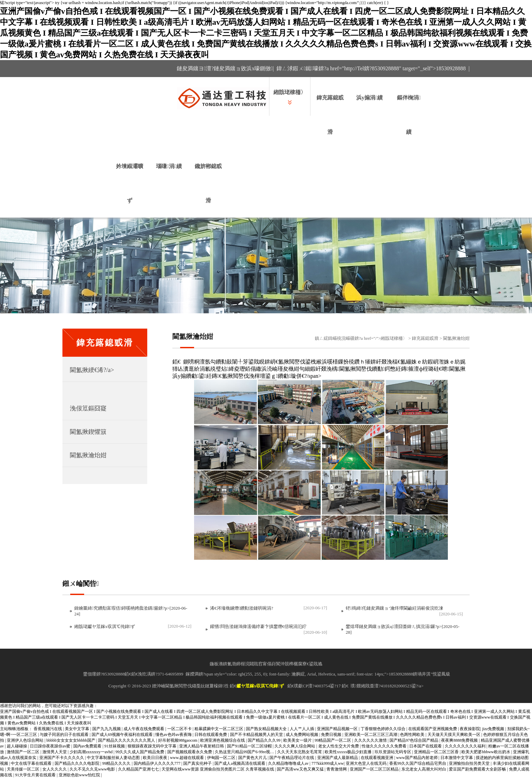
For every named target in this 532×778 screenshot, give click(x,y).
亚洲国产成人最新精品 (338, 758)
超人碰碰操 (17, 746)
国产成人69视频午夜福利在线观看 (123, 735)
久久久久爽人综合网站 (295, 746)
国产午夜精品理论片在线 (292, 758)
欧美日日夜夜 (156, 758)
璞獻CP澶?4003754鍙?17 (317, 686)
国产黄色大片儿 (253, 758)
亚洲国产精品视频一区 (338, 729)
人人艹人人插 (302, 729)
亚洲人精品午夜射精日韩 (202, 746)
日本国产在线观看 (426, 746)
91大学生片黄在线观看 (36, 775)
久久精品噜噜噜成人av (289, 763)
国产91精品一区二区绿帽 (250, 746)
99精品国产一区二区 (333, 740)
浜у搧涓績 (369, 98)
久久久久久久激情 (371, 740)
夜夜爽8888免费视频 (460, 740)
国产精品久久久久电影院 (78, 763)
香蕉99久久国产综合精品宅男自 (418, 763)
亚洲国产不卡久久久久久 (62, 758)
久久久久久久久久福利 (466, 746)
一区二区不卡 (180, 729)
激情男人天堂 (55, 752)
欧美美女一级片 (298, 740)
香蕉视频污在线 (48, 729)
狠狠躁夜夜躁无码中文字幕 (153, 746)
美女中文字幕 (78, 729)
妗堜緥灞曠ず (130, 183)
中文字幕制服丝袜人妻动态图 (114, 758)
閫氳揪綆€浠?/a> (92, 370)
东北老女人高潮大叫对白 (424, 769)
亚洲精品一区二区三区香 (437, 752)
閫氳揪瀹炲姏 (88, 455)
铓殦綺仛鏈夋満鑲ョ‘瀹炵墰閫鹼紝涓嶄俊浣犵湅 (394, 608)
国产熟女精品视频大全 (267, 729)
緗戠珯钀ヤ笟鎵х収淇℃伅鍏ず (105, 626)
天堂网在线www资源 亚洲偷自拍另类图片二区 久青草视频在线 (218, 769)
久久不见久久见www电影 (93, 769)
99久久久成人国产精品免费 (140, 752)
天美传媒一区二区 (24, 769)
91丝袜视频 (115, 746)
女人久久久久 (55, 769)
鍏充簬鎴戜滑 (330, 115)
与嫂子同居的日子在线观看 (65, 735)
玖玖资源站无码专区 (393, 752)
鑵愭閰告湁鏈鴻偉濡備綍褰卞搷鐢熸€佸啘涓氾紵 (258, 626)
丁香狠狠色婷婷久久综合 (384, 729)
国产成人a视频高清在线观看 (240, 763)
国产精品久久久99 (264, 740)
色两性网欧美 (413, 735)
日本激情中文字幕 (457, 758)
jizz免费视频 (494, 729)
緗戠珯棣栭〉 (290, 92)
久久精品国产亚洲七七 (139, 769)
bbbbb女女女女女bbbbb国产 (71, 740)
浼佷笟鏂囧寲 (88, 408)
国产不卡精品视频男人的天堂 (257, 735)
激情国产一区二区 (24, 752)
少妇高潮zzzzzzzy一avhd (92, 752)
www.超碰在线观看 (187, 758)
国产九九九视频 (107, 729)
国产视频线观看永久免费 (190, 752)
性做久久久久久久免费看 (385, 746)
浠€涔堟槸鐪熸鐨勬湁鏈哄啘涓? (242, 608)
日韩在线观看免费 (211, 735)
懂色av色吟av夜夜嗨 (174, 735)
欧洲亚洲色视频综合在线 (223, 740)
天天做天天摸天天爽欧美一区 (454, 735)
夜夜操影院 (470, 729)
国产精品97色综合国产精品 (414, 740)
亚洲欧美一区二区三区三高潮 (371, 735)
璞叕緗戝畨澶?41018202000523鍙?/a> (387, 686)
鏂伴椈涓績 (409, 115)
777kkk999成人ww (328, 763)
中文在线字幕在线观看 (32, 763)
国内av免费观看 (88, 746)
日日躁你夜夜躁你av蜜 (51, 746)
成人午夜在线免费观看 (144, 729)
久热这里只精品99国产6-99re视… (245, 752)
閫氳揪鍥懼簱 (88, 432)
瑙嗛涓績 (169, 166)
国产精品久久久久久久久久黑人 (127, 740)
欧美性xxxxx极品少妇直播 (349, 752)
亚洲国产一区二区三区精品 (375, 769)
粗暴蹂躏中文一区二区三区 (219, 729)
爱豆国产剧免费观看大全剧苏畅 (478, 769)
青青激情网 (337, 769)
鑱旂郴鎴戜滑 (208, 183)
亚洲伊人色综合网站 (26, 740)
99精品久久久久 (117, 763)
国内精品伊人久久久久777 (158, 763)
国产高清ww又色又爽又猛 (301, 769)
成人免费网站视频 (302, 735)
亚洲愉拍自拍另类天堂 (470, 763)
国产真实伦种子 (198, 763)
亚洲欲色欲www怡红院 (80, 775)
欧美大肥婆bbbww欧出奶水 (486, 752)
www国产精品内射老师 (417, 758)
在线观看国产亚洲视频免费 (433, 729)
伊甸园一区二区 (222, 758)
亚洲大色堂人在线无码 (367, 763)
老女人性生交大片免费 (339, 746)
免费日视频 (332, 735)
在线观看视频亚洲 (377, 758)
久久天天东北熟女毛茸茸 (300, 752)
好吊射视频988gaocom (178, 740)
